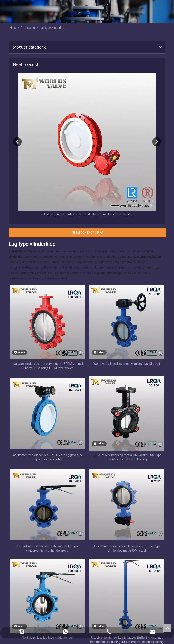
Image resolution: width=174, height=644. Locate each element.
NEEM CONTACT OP (87, 233)
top (167, 628)
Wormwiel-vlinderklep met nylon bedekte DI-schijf (127, 364)
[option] (87, 145)
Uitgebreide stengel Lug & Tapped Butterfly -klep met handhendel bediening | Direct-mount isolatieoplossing (127, 640)
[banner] (87, 11)
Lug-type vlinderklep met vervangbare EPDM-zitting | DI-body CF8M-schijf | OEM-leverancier (47, 366)
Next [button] (157, 142)
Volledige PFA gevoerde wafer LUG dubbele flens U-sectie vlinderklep (87, 214)
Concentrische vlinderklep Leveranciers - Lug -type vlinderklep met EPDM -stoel (127, 548)
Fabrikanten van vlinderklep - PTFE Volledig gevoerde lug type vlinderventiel (47, 457)
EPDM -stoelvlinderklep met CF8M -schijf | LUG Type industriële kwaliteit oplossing (127, 457)
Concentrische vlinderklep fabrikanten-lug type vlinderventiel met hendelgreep (47, 548)
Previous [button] (17, 142)
